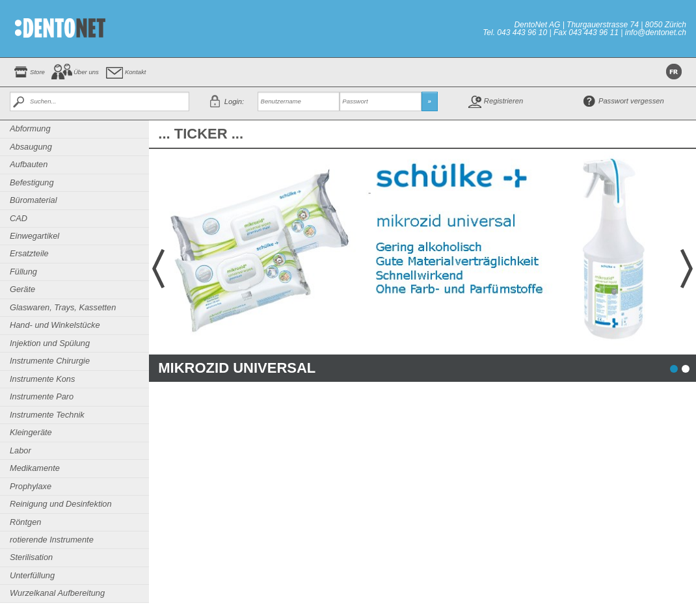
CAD (19, 218)
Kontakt (136, 72)
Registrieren (503, 101)
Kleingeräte (31, 432)
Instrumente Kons (42, 379)
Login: (234, 101)
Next (688, 269)
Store (37, 72)
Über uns (86, 72)
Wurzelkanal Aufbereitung (57, 593)
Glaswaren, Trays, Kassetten (63, 307)
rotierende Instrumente (52, 540)
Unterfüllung (32, 575)
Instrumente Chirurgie (50, 361)
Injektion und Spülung (50, 343)
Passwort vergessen (631, 101)
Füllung (23, 272)
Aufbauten (29, 164)
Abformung (30, 128)
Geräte (22, 289)
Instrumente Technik (47, 415)
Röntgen (25, 522)
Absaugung (31, 147)
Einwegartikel (34, 236)
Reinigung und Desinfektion (61, 504)
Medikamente (35, 468)
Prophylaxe (31, 486)
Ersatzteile (29, 253)
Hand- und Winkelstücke (55, 325)
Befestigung (32, 182)
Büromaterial (33, 200)
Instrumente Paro (42, 396)
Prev (157, 269)
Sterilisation (31, 557)
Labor (20, 450)
